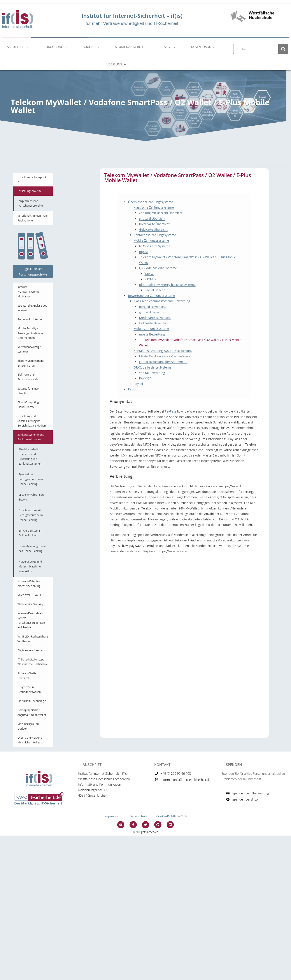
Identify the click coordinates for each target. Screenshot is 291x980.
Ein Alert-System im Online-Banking (30, 533)
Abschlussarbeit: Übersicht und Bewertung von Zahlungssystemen (30, 457)
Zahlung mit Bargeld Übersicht (161, 213)
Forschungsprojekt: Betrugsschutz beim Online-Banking (31, 515)
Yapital (149, 273)
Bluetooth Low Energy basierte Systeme (167, 285)
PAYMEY (150, 279)
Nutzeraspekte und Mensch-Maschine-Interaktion (30, 566)
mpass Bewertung (152, 334)
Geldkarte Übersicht (153, 229)
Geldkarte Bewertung (154, 323)
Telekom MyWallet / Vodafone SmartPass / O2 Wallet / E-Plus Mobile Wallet (190, 342)
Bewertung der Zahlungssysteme (151, 296)
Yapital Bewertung (152, 373)
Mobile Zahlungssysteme (151, 240)
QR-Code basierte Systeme (158, 268)
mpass (144, 252)
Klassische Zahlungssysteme (154, 207)
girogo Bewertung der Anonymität (163, 362)
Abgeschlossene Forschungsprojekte (31, 203)
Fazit (131, 389)
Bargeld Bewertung (153, 307)
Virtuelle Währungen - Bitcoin (32, 497)
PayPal (138, 384)
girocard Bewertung (153, 312)
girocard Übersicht (152, 219)
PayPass (171, 411)
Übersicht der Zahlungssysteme (151, 202)
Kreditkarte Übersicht (154, 224)
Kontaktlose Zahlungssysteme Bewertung (163, 351)
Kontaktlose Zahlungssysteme (155, 235)
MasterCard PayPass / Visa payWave (165, 356)
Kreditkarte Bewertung (155, 318)
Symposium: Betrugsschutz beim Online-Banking (31, 479)
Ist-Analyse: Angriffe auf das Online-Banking (33, 549)
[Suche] (283, 49)
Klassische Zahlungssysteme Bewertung (162, 301)
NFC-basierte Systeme (155, 246)
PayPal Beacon (155, 290)
